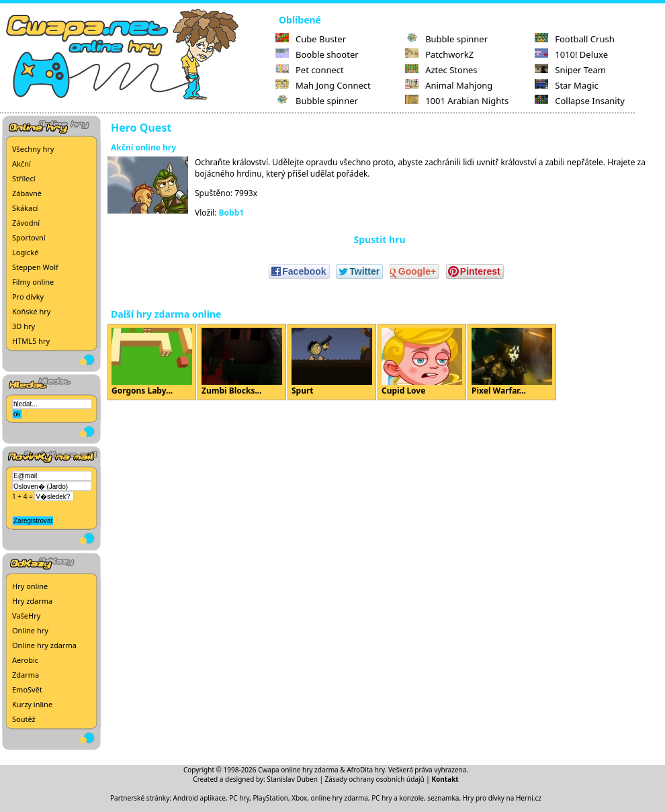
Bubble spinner (317, 101)
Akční (21, 164)
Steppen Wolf (35, 267)
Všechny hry (33, 149)
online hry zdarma (340, 798)
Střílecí (24, 178)
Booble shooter (317, 54)
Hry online (30, 586)
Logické (25, 252)
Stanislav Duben (292, 779)
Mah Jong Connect (323, 85)
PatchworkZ (439, 54)
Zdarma (26, 675)
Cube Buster (311, 39)
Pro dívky (28, 297)
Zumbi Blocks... (242, 362)
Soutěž (24, 719)
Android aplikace (199, 798)
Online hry (30, 630)
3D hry (24, 326)
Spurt (332, 362)
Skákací (25, 208)
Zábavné (27, 193)
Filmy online (33, 282)
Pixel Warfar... (512, 362)
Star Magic (567, 85)
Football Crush (574, 39)
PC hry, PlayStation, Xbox (268, 798)
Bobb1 (232, 213)
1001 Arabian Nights (457, 101)
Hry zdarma (32, 601)
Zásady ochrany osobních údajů (375, 779)
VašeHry (26, 616)
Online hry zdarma (44, 645)
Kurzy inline (32, 704)
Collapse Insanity (580, 101)
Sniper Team (570, 70)
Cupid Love (422, 362)
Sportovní (29, 237)
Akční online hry (143, 147)
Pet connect (310, 70)
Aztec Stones (441, 70)
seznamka (443, 798)
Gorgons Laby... (152, 362)
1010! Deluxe (571, 54)
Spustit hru (379, 239)
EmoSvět (27, 689)
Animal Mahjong (449, 85)
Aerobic (25, 660)
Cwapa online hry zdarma (298, 770)
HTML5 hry (31, 341)
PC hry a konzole (398, 798)
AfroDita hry (366, 770)
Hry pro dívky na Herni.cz (502, 798)
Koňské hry (31, 311)
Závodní (26, 223)
